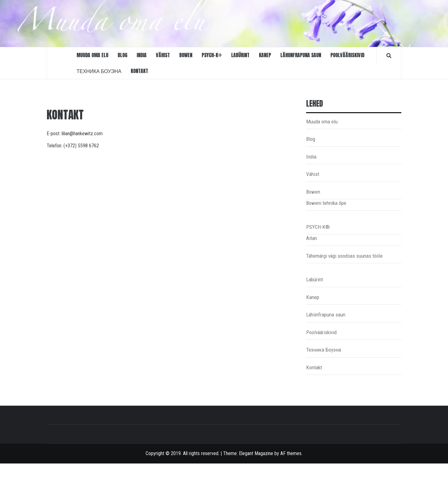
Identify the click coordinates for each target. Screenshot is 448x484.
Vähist (163, 55)
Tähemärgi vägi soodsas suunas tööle (344, 256)
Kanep (265, 55)
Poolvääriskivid (347, 55)
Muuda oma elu (92, 55)
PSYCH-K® (212, 55)
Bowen (186, 55)
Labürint (240, 55)
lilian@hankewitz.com (82, 134)
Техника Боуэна (99, 71)
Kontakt (139, 71)
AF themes (291, 453)
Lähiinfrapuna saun (301, 55)
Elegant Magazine (256, 453)
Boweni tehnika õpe (326, 203)
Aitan (312, 238)
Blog (122, 55)
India (142, 55)
